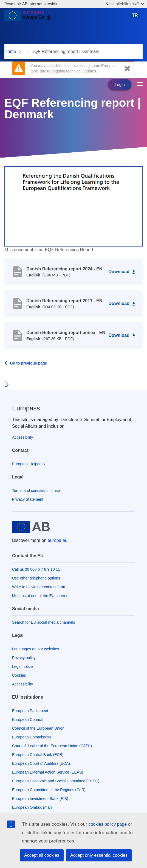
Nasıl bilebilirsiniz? (125, 4)
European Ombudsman (32, 807)
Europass (26, 408)
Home (10, 51)
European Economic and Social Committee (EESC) (56, 781)
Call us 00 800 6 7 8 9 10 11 (36, 569)
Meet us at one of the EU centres (40, 596)
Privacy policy (24, 658)
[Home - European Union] (27, 18)
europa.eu (58, 540)
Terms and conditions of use (36, 491)
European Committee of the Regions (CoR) (49, 790)
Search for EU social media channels (44, 622)
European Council (27, 719)
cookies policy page (108, 824)
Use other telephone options (36, 578)
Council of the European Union (38, 728)
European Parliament (30, 711)
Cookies (19, 675)
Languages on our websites (36, 649)
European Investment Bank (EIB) (40, 799)
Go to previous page (28, 363)
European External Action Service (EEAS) (48, 772)
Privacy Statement (28, 499)
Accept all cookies (42, 855)
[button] (73, 206)
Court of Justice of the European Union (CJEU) (52, 746)
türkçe (136, 17)
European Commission (32, 737)
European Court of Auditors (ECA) (41, 763)
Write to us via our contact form (39, 587)
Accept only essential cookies (99, 855)
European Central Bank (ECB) (38, 755)
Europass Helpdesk (29, 464)
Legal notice (22, 667)
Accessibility (22, 437)
